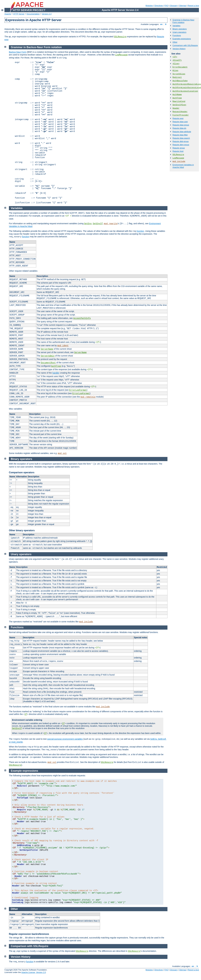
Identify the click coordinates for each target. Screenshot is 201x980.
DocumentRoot (48, 363)
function (140, 231)
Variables (176, 26)
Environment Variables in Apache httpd (183, 166)
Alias (175, 71)
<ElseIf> (177, 60)
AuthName (177, 95)
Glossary (174, 6)
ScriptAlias (179, 74)
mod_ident (63, 346)
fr (166, 24)
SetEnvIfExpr (179, 105)
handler (56, 373)
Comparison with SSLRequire (185, 45)
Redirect (177, 77)
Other (175, 42)
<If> (175, 57)
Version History (179, 49)
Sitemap (183, 6)
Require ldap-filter (180, 135)
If (26, 714)
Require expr (178, 118)
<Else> (176, 64)
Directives (159, 6)
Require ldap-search (181, 138)
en (161, 24)
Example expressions (182, 39)
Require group (179, 148)
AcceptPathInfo (82, 318)
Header (176, 108)
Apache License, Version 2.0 (33, 972)
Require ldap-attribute (182, 132)
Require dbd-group (181, 141)
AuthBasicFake (180, 81)
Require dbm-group (181, 145)
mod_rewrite (111, 224)
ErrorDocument (180, 67)
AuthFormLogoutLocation (185, 91)
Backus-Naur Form (18, 52)
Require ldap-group (181, 125)
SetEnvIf (98, 224)
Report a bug (193, 6)
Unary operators (179, 32)
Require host (178, 151)
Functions (177, 35)
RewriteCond (179, 101)
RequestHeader (180, 112)
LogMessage (121, 55)
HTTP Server (19, 14)
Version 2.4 (47, 14)
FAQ (166, 6)
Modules (149, 6)
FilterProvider (181, 115)
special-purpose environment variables (65, 739)
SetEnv (88, 224)
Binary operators (180, 29)
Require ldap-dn (179, 128)
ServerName (47, 349)
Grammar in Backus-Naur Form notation (183, 21)
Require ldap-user (180, 122)
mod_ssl (62, 453)
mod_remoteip (88, 397)
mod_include (86, 622)
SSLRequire (120, 37)
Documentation (33, 14)
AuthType (56, 366)
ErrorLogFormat (78, 390)
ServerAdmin (48, 356)
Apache (8, 14)
